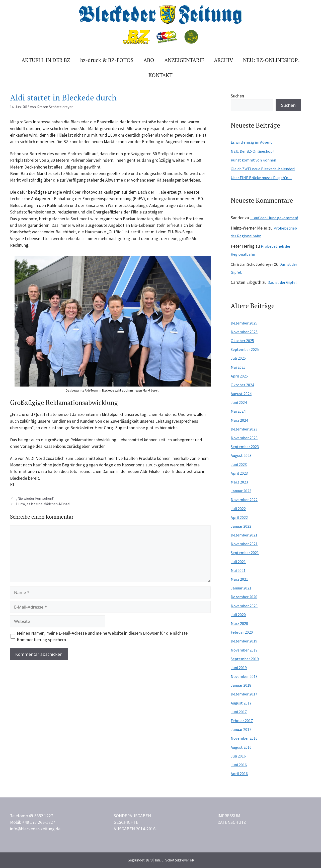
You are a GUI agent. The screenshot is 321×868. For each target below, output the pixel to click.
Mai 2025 (238, 367)
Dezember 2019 (244, 641)
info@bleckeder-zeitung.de (35, 829)
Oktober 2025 (242, 341)
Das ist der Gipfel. (283, 282)
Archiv (223, 60)
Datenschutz (232, 822)
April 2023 (239, 473)
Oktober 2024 (242, 385)
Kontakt (160, 75)
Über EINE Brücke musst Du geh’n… (261, 178)
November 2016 (244, 738)
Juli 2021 (238, 562)
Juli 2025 (238, 358)
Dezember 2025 (244, 323)
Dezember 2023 (244, 429)
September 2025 (245, 349)
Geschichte (126, 822)
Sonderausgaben (132, 816)
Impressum (229, 816)
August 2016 (241, 747)
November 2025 (244, 332)
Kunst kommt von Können (253, 160)
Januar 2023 (241, 491)
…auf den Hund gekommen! (274, 218)
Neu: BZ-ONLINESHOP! (271, 60)
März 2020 (239, 623)
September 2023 (245, 447)
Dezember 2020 (244, 597)
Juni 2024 (239, 402)
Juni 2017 (239, 712)
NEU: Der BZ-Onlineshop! (252, 151)
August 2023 (241, 455)
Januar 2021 (241, 588)
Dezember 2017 (244, 694)
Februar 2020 (242, 632)
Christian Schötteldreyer (252, 264)
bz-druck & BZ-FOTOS (107, 60)
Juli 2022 (238, 509)
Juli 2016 (238, 756)
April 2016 (239, 774)
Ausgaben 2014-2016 (135, 829)
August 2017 (241, 703)
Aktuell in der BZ (46, 60)
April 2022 (239, 517)
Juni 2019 (239, 668)
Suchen (237, 96)
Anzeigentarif (184, 60)
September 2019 (245, 659)
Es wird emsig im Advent (251, 142)
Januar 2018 (241, 685)
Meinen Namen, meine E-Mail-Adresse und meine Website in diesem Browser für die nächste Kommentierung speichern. (102, 636)
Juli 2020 (238, 615)
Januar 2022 (241, 526)
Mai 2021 (238, 570)
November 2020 (244, 606)
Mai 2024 (238, 411)
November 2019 (244, 650)
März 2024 (239, 420)
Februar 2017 (242, 721)
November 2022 (244, 500)
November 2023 (244, 438)
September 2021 (245, 553)
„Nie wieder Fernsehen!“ (35, 498)
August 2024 (241, 394)
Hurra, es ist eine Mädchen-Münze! (43, 504)
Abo (149, 60)
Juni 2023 (239, 464)
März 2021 (239, 579)
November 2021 (244, 544)
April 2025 (239, 376)
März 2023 (239, 482)
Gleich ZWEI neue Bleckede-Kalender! (263, 169)
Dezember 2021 (244, 535)
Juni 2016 (239, 765)
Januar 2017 (241, 729)
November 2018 (244, 676)
